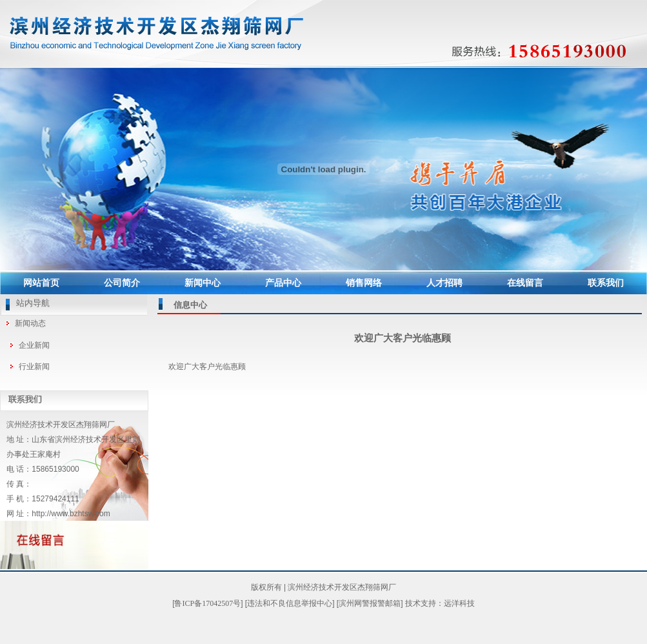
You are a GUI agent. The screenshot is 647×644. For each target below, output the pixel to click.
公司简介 (122, 283)
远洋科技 (459, 603)
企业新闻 (34, 345)
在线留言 (525, 283)
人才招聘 (444, 283)
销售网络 (364, 283)
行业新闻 (34, 367)
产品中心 (283, 283)
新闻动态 (30, 323)
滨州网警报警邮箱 (370, 603)
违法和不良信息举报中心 (290, 603)
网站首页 (41, 283)
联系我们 (606, 283)
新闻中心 (203, 283)
